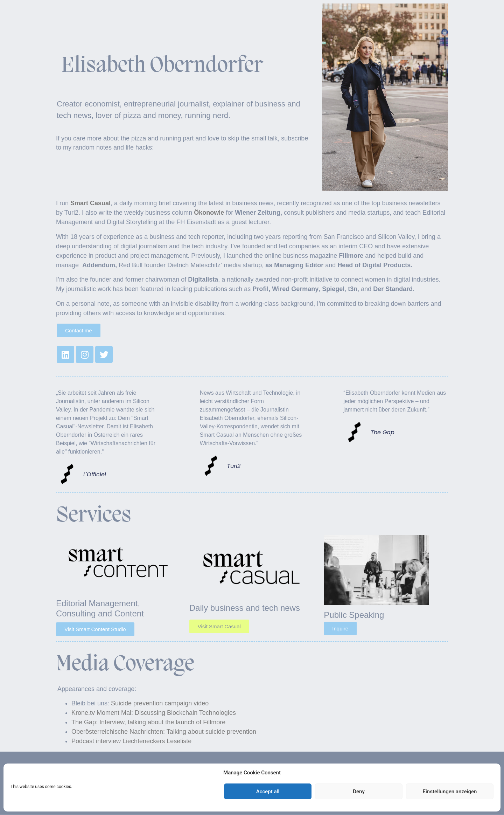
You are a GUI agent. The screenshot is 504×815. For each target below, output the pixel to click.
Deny (359, 792)
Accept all (268, 792)
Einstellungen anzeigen (450, 792)
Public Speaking (354, 615)
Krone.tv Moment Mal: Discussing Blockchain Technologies (154, 713)
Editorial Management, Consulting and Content (100, 608)
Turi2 (234, 466)
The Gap (383, 433)
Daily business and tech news (245, 608)
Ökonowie (209, 213)
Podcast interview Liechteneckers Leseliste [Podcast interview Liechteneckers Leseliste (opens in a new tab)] (131, 741)
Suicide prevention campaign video (159, 703)
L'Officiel (95, 475)
